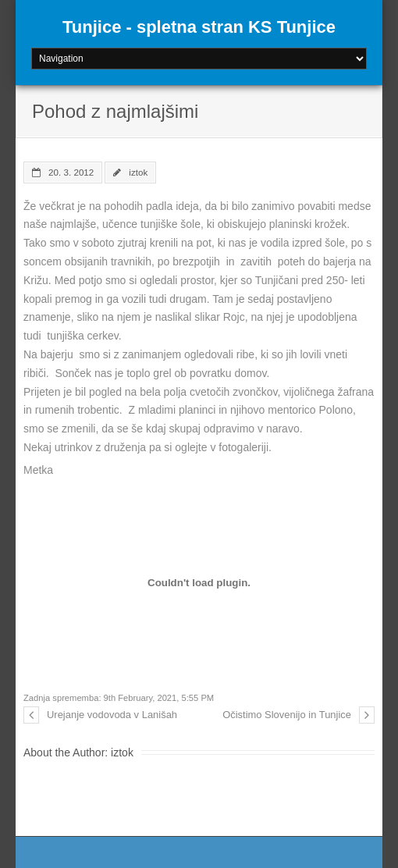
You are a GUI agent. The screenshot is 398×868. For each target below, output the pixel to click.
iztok (138, 172)
